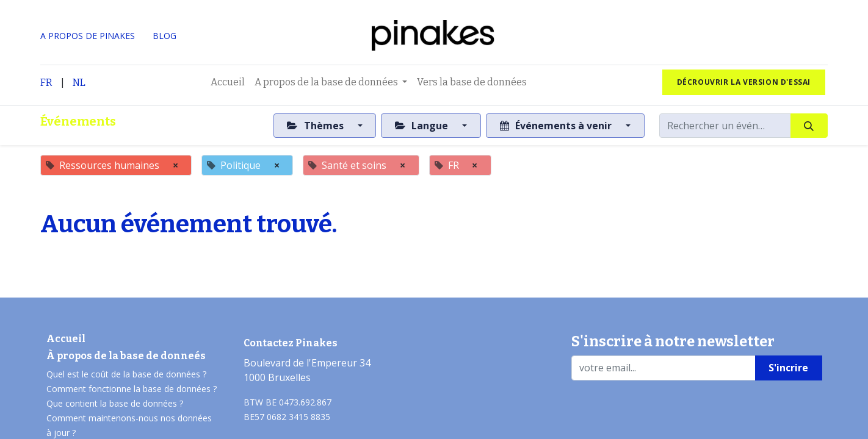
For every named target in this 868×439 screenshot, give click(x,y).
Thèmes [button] (316, 126)
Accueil (66, 339)
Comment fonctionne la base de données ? (132, 389)
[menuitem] (228, 82)
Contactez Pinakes (291, 343)
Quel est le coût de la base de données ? (128, 374)
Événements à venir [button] (557, 126)
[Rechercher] (809, 126)
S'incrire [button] (788, 368)
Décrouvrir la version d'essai (744, 82)
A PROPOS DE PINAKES (88, 36)
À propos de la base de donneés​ (126, 356)
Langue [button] (423, 126)
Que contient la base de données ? (115, 403)
